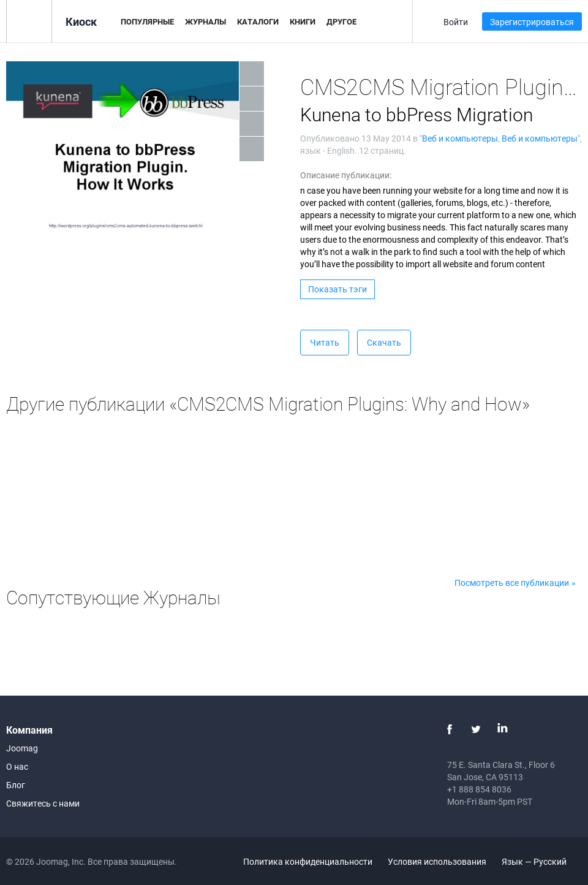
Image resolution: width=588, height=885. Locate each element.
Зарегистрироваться (532, 22)
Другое (341, 21)
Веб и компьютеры (460, 138)
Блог (16, 785)
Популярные (147, 21)
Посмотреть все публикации (512, 583)
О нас (17, 766)
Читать (325, 342)
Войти (456, 22)
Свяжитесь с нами (43, 803)
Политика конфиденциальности (308, 861)
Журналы (205, 21)
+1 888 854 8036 (479, 789)
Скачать (384, 342)
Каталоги (258, 21)
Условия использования (437, 861)
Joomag (22, 748)
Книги (303, 21)
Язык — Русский (541, 861)
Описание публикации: (346, 175)
